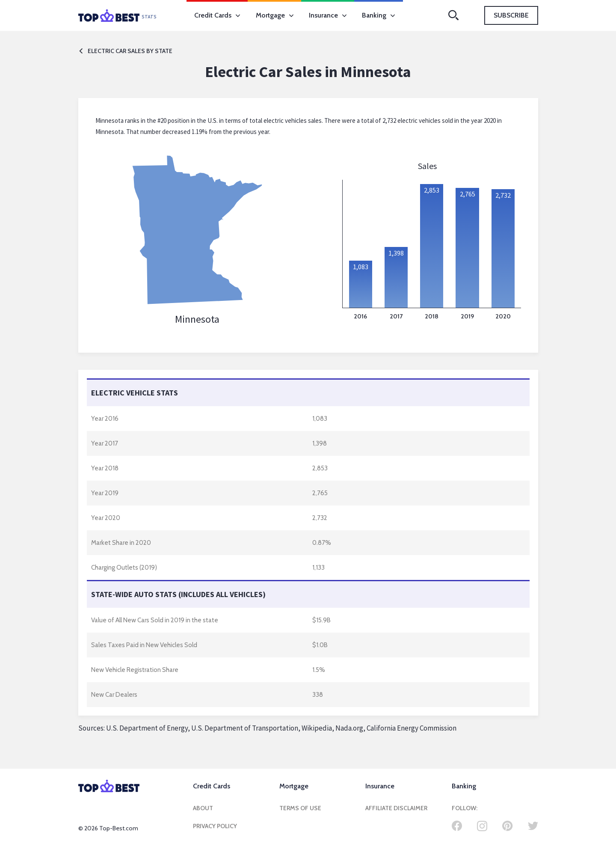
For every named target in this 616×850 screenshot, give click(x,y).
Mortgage (275, 15)
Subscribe (511, 15)
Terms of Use (300, 808)
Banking (378, 15)
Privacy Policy (215, 826)
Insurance (328, 15)
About (203, 808)
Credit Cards (217, 15)
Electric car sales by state (125, 51)
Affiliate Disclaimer (396, 808)
